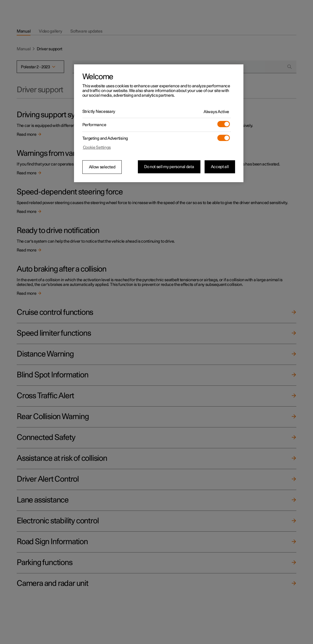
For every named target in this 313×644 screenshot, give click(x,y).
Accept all (220, 167)
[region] (159, 123)
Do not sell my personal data (169, 167)
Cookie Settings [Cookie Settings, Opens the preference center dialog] (97, 148)
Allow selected (102, 167)
